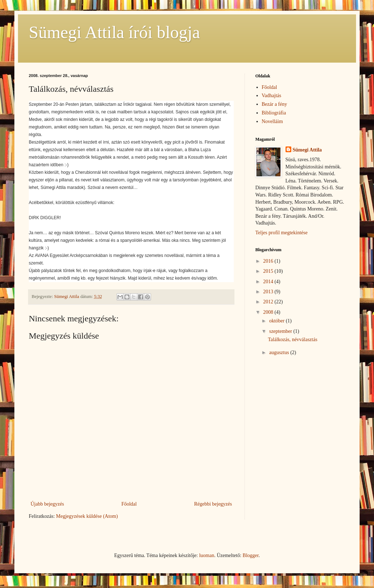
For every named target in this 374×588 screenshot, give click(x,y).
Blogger (251, 555)
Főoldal (129, 504)
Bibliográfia (274, 113)
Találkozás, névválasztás (293, 340)
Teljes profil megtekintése (281, 233)
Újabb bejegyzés (47, 504)
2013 (269, 292)
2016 (269, 261)
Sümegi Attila (307, 150)
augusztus (280, 352)
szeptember (281, 331)
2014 (269, 282)
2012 (269, 302)
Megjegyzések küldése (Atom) (87, 516)
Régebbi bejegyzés (213, 504)
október (277, 321)
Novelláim (272, 121)
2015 (269, 271)
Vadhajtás (272, 96)
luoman (207, 555)
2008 (269, 312)
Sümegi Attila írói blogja (114, 32)
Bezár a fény (275, 104)
